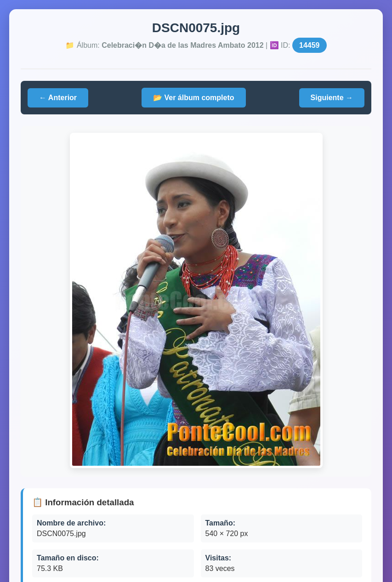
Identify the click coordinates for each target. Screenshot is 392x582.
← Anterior (58, 98)
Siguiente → (332, 98)
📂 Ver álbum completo (193, 98)
